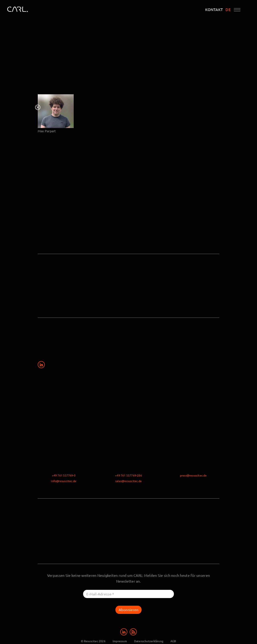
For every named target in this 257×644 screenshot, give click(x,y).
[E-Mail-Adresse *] (128, 594)
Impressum (120, 641)
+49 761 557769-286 (128, 475)
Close (38, 107)
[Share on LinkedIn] (41, 365)
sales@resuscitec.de (128, 481)
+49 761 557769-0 (64, 475)
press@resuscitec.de (193, 475)
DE (228, 10)
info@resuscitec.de (64, 481)
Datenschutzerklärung (149, 641)
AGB (173, 641)
